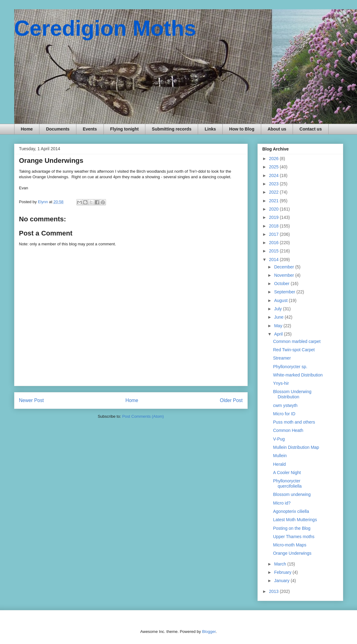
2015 (274, 251)
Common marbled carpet (297, 341)
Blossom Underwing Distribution (292, 394)
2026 (274, 159)
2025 (274, 167)
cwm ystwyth (285, 405)
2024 (274, 175)
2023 (274, 184)
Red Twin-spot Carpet (294, 350)
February (283, 572)
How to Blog (242, 129)
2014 (274, 260)
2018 (274, 226)
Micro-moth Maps (290, 545)
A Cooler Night (287, 473)
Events (90, 129)
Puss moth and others (294, 422)
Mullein (280, 456)
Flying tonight (125, 129)
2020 (274, 209)
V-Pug (279, 439)
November (285, 275)
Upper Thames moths (294, 537)
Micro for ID (284, 414)
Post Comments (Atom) (143, 416)
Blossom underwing (292, 494)
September (285, 292)
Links (210, 129)
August (281, 300)
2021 (274, 201)
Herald (279, 464)
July (279, 309)
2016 (274, 243)
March (281, 564)
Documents (58, 129)
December (285, 267)
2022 (274, 192)
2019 (274, 217)
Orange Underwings (292, 553)
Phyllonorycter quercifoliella (287, 483)
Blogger (209, 632)
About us (277, 129)
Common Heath (288, 430)
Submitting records (172, 129)
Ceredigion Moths (105, 28)
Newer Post (32, 400)
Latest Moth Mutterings (295, 520)
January (282, 581)
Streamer (282, 358)
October (282, 284)
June (279, 317)
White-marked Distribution (298, 375)
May (279, 326)
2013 (274, 591)
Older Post (231, 400)
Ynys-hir (281, 383)
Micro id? (282, 503)
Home (27, 129)
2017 (274, 234)
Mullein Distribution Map (296, 447)
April (279, 334)
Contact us (310, 129)
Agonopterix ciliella (291, 511)
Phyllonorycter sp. (290, 367)
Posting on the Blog (292, 528)
